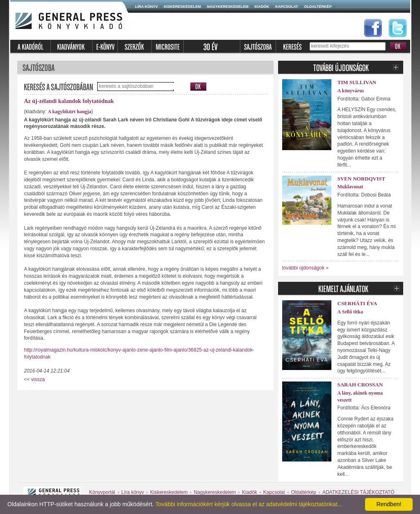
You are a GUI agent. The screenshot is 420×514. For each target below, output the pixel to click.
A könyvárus (351, 91)
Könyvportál (102, 492)
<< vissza (35, 379)
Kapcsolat (286, 7)
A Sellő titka (350, 312)
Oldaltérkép (318, 7)
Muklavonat (350, 187)
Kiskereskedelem (183, 7)
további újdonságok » (305, 268)
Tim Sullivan (357, 82)
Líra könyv (147, 7)
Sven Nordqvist (362, 179)
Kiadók (262, 7)
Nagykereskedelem (228, 7)
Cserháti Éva (357, 303)
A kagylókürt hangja (70, 112)
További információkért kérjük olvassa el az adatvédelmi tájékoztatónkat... (249, 504)
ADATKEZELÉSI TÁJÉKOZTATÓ (358, 492)
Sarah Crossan (360, 385)
